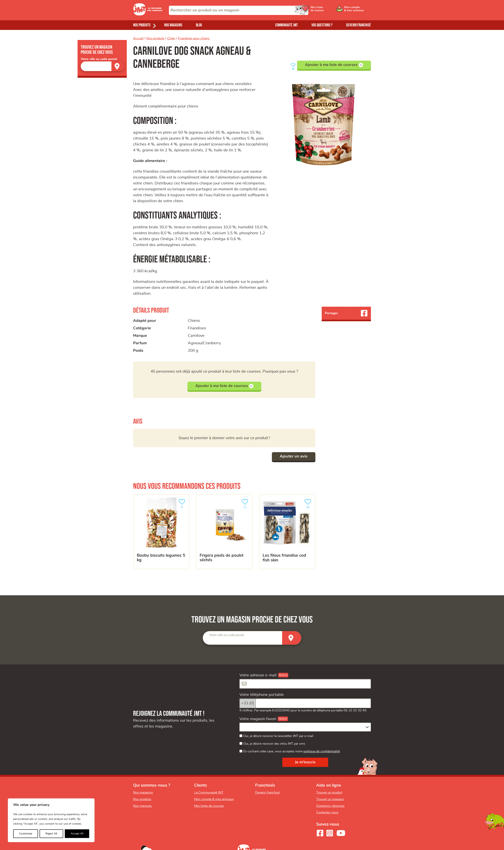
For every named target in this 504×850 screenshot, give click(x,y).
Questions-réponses (330, 806)
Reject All (51, 834)
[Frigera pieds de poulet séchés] (224, 532)
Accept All (77, 834)
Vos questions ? (322, 25)
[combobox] (239, 10)
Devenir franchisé (359, 25)
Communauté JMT (287, 25)
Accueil (138, 38)
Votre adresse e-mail (258, 675)
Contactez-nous (327, 812)
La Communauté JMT (209, 793)
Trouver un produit (329, 793)
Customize (26, 834)
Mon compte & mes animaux (214, 799)
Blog (199, 25)
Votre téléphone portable (262, 695)
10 (309, 503)
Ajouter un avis (294, 456)
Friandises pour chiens (194, 38)
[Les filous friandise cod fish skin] (287, 532)
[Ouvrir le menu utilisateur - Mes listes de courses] (328, 10)
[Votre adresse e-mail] (305, 684)
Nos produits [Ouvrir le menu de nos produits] (142, 25)
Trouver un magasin (330, 799)
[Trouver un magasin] (118, 66)
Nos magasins (173, 25)
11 (246, 503)
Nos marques (142, 806)
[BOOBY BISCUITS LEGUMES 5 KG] (161, 532)
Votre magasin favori (258, 719)
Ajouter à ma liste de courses (334, 65)
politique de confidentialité (322, 751)
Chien (171, 38)
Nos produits (155, 38)
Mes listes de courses (209, 806)
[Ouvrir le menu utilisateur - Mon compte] (358, 10)
